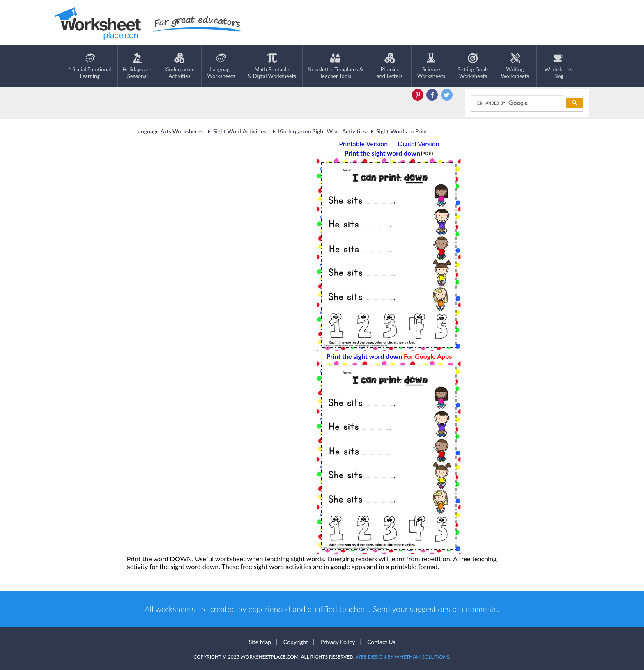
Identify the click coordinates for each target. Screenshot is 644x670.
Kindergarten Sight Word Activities (318, 131)
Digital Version (419, 143)
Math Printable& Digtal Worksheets (272, 66)
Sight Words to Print (398, 131)
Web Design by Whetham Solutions (402, 657)
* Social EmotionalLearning (90, 66)
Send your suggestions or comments (435, 609)
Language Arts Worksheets (169, 131)
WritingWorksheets (515, 66)
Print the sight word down (389, 356)
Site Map (260, 642)
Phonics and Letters (390, 66)
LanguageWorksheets (221, 66)
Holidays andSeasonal (137, 66)
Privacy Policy (338, 642)
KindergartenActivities (179, 66)
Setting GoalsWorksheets (473, 66)
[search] (516, 103)
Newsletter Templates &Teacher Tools (335, 66)
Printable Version (363, 143)
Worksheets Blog (558, 66)
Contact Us (381, 642)
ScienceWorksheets (431, 66)
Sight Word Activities (237, 131)
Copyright (296, 642)
